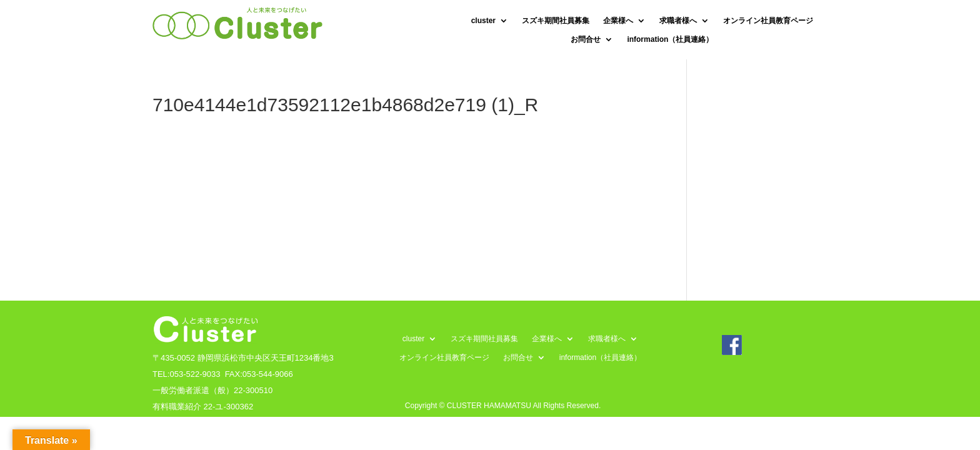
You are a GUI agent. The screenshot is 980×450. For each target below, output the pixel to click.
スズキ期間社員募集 (556, 21)
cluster (483, 21)
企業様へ (618, 21)
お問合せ (586, 39)
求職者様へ (678, 21)
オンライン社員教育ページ (768, 21)
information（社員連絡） (670, 39)
